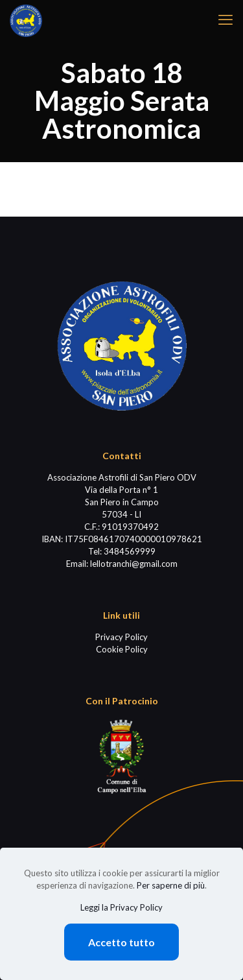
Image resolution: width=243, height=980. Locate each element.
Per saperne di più (171, 885)
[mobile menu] (226, 19)
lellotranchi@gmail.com (134, 564)
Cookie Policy (122, 649)
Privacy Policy (121, 637)
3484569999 (130, 551)
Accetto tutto (121, 942)
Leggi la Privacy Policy (121, 907)
